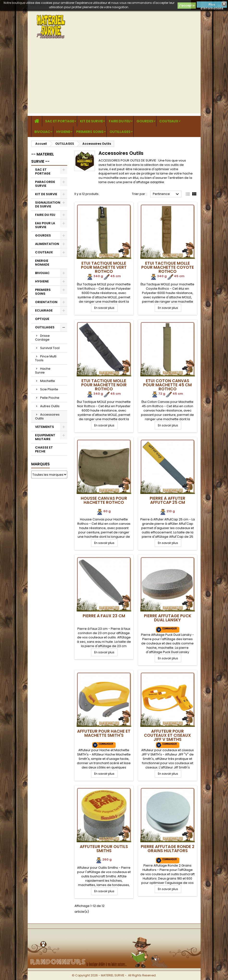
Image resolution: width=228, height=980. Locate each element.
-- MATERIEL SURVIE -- (43, 158)
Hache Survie (43, 371)
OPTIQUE (42, 319)
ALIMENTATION (47, 244)
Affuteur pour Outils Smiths (104, 849)
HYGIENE (63, 132)
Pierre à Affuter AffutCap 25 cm (167, 500)
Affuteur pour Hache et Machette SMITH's (104, 733)
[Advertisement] (114, 80)
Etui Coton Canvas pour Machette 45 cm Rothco (167, 385)
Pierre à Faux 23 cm (104, 616)
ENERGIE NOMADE (42, 263)
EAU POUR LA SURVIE (45, 225)
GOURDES (145, 121)
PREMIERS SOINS (90, 132)
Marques (40, 464)
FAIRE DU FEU (120, 121)
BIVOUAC (42, 132)
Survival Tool (50, 348)
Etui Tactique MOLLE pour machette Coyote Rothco (168, 267)
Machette (48, 381)
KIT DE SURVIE (91, 121)
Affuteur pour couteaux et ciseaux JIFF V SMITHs (167, 735)
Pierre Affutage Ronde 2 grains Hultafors (168, 849)
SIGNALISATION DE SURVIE (48, 204)
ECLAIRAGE (44, 310)
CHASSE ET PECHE (44, 449)
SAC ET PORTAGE (60, 121)
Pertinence (166, 194)
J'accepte (187, 5)
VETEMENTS (45, 427)
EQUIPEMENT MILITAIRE (45, 437)
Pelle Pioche (50, 398)
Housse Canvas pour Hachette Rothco (104, 500)
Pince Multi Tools (46, 358)
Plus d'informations (212, 5)
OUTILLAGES (120, 132)
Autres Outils (50, 406)
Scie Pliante (49, 389)
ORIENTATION (46, 302)
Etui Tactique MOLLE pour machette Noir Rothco (104, 385)
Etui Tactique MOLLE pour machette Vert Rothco (104, 267)
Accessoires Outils (47, 416)
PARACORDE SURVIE (45, 184)
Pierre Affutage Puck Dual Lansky (168, 618)
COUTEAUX (169, 121)
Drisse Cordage (42, 338)
